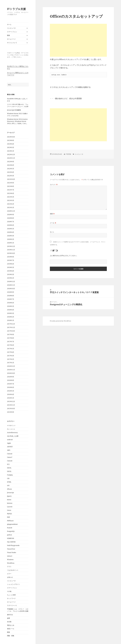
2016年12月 (11, 366)
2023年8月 (11, 140)
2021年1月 (11, 207)
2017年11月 (11, 327)
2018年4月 (11, 310)
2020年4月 (11, 232)
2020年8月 (11, 218)
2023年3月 (11, 147)
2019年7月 (11, 260)
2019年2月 (11, 278)
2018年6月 (11, 303)
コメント (54, 185)
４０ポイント (11, 425)
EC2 (8, 464)
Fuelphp (10, 475)
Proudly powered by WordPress (60, 321)
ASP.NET (10, 447)
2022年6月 (11, 165)
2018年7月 (11, 299)
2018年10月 (11, 289)
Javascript (10, 493)
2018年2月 (11, 317)
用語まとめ (11, 625)
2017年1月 (11, 363)
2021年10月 (11, 179)
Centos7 (10, 457)
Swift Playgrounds (13, 545)
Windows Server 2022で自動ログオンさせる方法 (17, 115)
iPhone (9, 489)
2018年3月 (11, 313)
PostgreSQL (11, 531)
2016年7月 (11, 384)
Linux (9, 510)
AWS (9, 450)
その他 (9, 591)
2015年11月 (11, 405)
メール (53, 223)
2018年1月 (11, 320)
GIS (8, 478)
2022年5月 (11, 169)
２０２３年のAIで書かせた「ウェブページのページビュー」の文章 (18, 105)
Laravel (10, 507)
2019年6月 (11, 264)
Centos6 (10, 454)
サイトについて (12, 43)
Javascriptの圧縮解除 (14, 110)
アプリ (9, 567)
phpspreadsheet (12, 524)
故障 (9, 618)
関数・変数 (11, 636)
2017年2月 (11, 359)
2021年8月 (11, 186)
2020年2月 (11, 239)
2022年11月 (11, 158)
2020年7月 (11, 222)
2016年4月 (11, 394)
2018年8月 (11, 296)
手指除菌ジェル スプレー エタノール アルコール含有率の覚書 (18, 610)
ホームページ (11, 39)
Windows (10, 560)
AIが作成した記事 (13, 436)
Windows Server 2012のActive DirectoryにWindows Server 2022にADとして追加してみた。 (18, 121)
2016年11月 (11, 370)
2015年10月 (11, 409)
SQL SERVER (11, 542)
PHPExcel (10, 521)
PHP (9, 517)
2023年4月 (11, 144)
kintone (10, 503)
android (10, 440)
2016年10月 (11, 373)
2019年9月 (11, 257)
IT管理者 (68, 154)
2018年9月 (11, 292)
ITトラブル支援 (16, 9)
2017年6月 (11, 345)
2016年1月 (11, 398)
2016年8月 (11, 380)
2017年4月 (11, 352)
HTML (9, 482)
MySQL (10, 514)
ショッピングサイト (13, 584)
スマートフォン (12, 32)
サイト (52, 232)
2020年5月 (11, 229)
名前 (52, 214)
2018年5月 (11, 306)
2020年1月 (11, 243)
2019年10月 (11, 253)
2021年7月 (11, 190)
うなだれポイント (13, 570)
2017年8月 (11, 338)
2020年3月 (11, 236)
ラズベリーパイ (12, 605)
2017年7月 (11, 342)
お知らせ (10, 577)
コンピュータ (11, 28)
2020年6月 (11, 225)
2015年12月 (11, 401)
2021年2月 (11, 204)
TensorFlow (11, 549)
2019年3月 (11, 274)
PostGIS (10, 528)
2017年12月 (11, 324)
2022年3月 (11, 176)
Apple (9, 443)
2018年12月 (11, 282)
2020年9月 (11, 215)
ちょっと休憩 (11, 595)
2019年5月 (11, 267)
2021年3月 (11, 200)
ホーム (9, 24)
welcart (10, 556)
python (10, 535)
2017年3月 (11, 356)
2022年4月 (11, 172)
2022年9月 (11, 162)
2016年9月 (11, 377)
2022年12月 (11, 154)
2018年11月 (11, 285)
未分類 (9, 622)
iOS (8, 486)
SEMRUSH (11, 538)
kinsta (9, 500)
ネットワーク (11, 598)
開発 (9, 35)
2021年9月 (11, 183)
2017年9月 (11, 334)
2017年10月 (11, 331)
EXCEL (9, 468)
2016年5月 (11, 391)
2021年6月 (11, 193)
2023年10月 (11, 137)
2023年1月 (11, 151)
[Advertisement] (78, 40)
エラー (9, 574)
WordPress (11, 563)
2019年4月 (11, 271)
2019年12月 (11, 246)
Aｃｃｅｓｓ (11, 429)
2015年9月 (11, 412)
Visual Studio (12, 552)
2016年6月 (11, 387)
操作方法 (10, 615)
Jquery (9, 496)
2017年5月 (11, 349)
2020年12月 (11, 211)
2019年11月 (11, 250)
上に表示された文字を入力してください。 (64, 256)
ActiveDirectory (12, 433)
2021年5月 (11, 197)
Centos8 (10, 461)
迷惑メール (11, 629)
